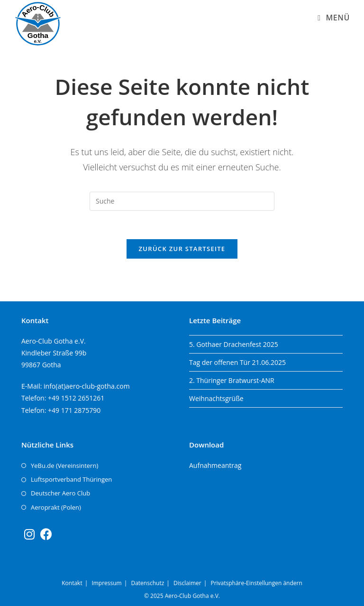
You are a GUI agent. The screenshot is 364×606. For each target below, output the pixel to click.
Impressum (106, 583)
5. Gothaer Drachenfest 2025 (234, 344)
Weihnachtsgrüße (216, 398)
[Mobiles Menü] (334, 18)
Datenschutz (147, 583)
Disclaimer (187, 583)
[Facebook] (46, 534)
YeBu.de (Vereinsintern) (64, 466)
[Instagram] (29, 534)
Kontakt (72, 583)
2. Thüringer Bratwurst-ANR (232, 380)
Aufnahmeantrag (215, 465)
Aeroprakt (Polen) (56, 507)
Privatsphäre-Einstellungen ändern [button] (256, 583)
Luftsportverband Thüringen (71, 479)
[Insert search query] (182, 201)
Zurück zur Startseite (182, 249)
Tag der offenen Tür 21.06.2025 (237, 362)
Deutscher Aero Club (60, 493)
